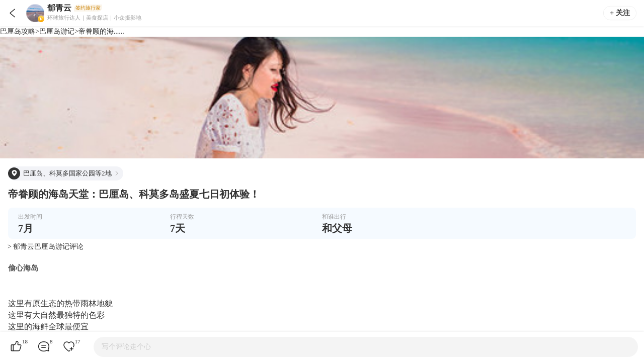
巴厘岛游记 (57, 31)
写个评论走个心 (126, 347)
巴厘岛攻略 (18, 31)
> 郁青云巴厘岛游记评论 (46, 247)
